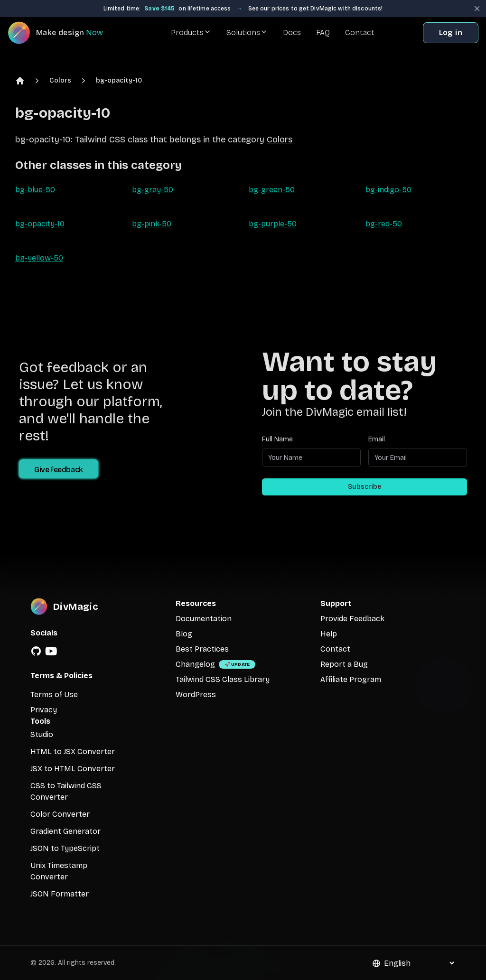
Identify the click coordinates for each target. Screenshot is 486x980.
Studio (42, 734)
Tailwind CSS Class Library (223, 679)
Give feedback (59, 470)
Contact (360, 33)
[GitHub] (36, 651)
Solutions (247, 33)
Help (329, 634)
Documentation (204, 619)
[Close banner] (477, 9)
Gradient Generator (65, 831)
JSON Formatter (60, 894)
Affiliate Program (351, 679)
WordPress (196, 695)
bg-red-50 (384, 224)
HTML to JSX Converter (73, 751)
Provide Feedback (352, 619)
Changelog (195, 664)
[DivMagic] (65, 33)
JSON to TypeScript (65, 848)
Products (191, 33)
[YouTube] (51, 651)
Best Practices (202, 649)
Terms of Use (54, 695)
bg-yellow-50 (39, 258)
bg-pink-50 (152, 224)
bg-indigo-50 (388, 190)
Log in (451, 33)
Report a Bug (344, 664)
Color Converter (60, 814)
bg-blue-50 (35, 190)
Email (377, 439)
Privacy (44, 710)
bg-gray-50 (153, 190)
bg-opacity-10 (119, 80)
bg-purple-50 (273, 224)
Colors (60, 80)
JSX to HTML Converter (73, 769)
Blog (184, 634)
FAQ (323, 33)
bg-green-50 (272, 190)
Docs (292, 33)
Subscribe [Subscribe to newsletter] (364, 487)
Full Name (277, 439)
